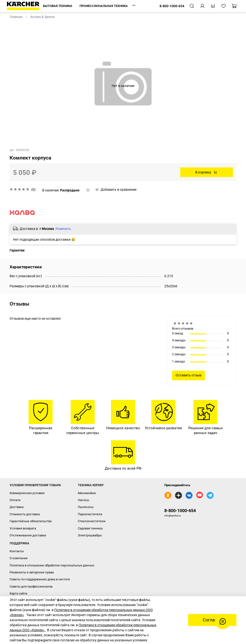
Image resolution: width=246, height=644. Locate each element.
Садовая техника (90, 528)
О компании (19, 558)
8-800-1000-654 (180, 511)
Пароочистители (90, 514)
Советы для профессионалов (31, 586)
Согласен (212, 620)
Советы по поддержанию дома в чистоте (40, 579)
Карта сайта (18, 593)
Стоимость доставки (25, 514)
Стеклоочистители (92, 521)
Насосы (83, 500)
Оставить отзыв (188, 375)
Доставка (17, 507)
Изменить (63, 229)
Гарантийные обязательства (31, 521)
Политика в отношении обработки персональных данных (52, 565)
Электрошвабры (90, 535)
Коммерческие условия (27, 493)
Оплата (15, 500)
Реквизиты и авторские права (32, 572)
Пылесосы (86, 507)
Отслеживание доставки (28, 535)
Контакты (17, 551)
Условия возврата (23, 528)
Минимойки (87, 493)
